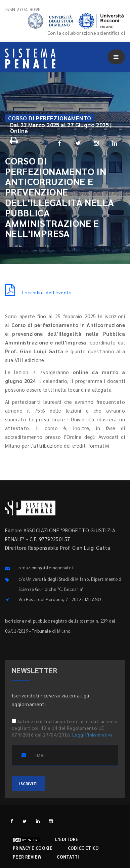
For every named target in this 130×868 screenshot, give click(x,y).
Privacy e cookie (33, 848)
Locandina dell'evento (38, 292)
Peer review (27, 857)
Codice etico (83, 848)
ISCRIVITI (28, 783)
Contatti (68, 857)
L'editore (67, 839)
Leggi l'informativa (93, 735)
